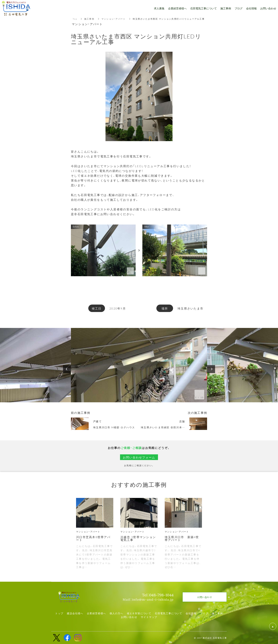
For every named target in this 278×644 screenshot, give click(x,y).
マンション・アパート (114, 19)
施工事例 (89, 19)
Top (75, 19)
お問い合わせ (129, 617)
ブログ (204, 613)
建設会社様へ (75, 613)
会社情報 (191, 613)
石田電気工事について (168, 613)
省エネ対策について (139, 613)
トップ (59, 613)
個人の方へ (116, 613)
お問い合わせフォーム (139, 457)
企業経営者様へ (96, 613)
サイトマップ (149, 617)
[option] (139, 365)
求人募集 (159, 8)
